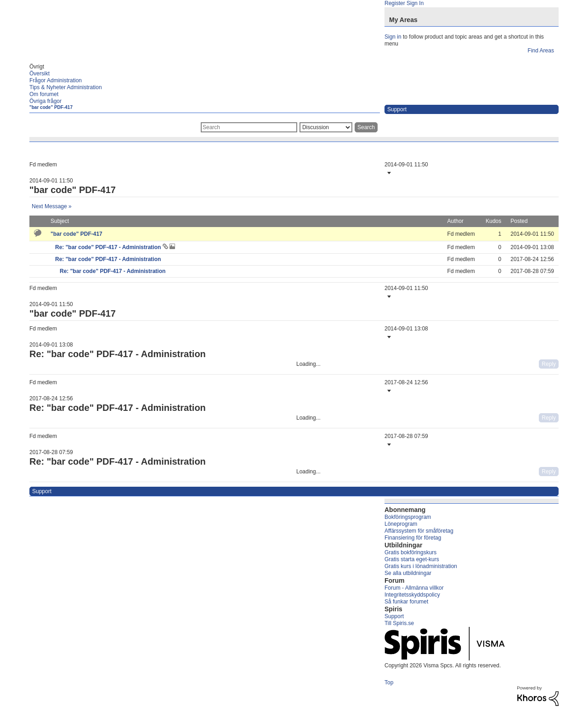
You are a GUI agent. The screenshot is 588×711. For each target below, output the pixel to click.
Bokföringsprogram (408, 517)
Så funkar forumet (406, 602)
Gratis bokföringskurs (410, 552)
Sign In (415, 3)
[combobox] (249, 127)
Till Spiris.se (399, 623)
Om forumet (44, 94)
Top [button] (389, 683)
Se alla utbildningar (408, 573)
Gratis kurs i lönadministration (421, 566)
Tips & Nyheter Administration (66, 87)
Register (395, 3)
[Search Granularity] (326, 127)
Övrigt (37, 67)
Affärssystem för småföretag (419, 531)
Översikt (40, 74)
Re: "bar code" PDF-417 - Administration (109, 247)
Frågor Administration (56, 80)
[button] (388, 173)
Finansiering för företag (413, 538)
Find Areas (541, 51)
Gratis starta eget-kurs (412, 559)
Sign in (393, 37)
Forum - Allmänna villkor (414, 588)
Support (394, 616)
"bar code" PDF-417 (51, 107)
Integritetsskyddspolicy (412, 595)
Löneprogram (401, 524)
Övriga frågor (45, 101)
